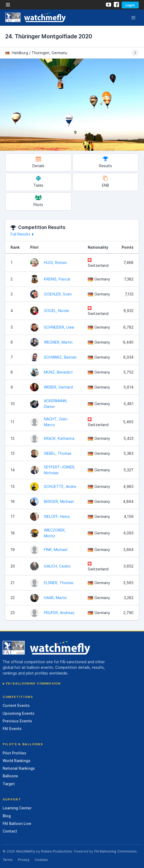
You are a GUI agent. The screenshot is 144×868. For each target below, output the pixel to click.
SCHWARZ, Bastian (60, 357)
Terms (8, 860)
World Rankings (17, 761)
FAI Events (12, 729)
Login (130, 5)
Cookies (41, 860)
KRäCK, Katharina (59, 438)
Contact (10, 831)
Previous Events (17, 721)
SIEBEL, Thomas (58, 453)
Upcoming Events (19, 713)
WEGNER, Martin (58, 342)
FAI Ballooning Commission (33, 683)
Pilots (38, 201)
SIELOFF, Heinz (57, 516)
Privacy (24, 860)
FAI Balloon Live (17, 823)
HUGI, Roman (55, 262)
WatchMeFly (26, 851)
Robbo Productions (57, 851)
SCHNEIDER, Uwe (59, 327)
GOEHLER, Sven (58, 294)
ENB (106, 182)
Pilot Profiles (14, 753)
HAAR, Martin (55, 598)
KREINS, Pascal (57, 279)
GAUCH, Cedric (57, 566)
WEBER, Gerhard (58, 387)
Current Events (16, 705)
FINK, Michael (56, 550)
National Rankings (19, 768)
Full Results (23, 234)
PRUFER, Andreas (59, 613)
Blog (7, 816)
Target (9, 784)
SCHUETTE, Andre (60, 486)
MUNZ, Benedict (58, 372)
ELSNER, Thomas (59, 583)
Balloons (10, 776)
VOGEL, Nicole (56, 311)
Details (38, 162)
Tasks (38, 182)
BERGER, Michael (59, 501)
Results (106, 162)
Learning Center (17, 808)
